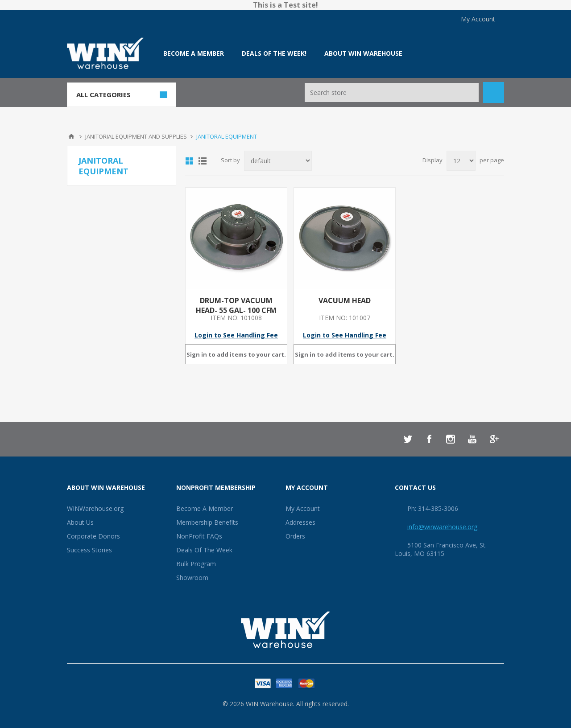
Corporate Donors (93, 536)
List (203, 161)
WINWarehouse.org (95, 508)
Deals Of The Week (204, 550)
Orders (295, 536)
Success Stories (89, 550)
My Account (478, 19)
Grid (189, 161)
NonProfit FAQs (199, 536)
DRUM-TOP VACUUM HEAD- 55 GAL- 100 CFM (236, 305)
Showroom (192, 578)
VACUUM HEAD (345, 300)
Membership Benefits (207, 522)
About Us (80, 522)
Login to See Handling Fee (236, 335)
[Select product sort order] (278, 161)
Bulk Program (196, 564)
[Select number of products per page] (461, 161)
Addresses (300, 522)
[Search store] (392, 93)
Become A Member (205, 508)
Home (71, 136)
